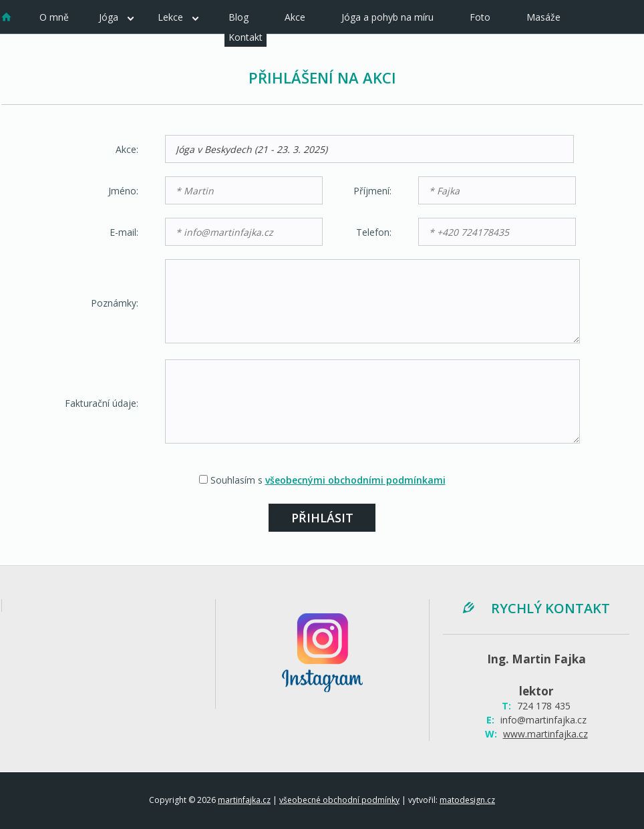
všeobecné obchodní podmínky (339, 800)
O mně (54, 17)
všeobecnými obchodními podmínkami (355, 480)
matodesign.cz (467, 800)
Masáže (543, 17)
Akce (295, 17)
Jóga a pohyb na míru (387, 17)
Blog (238, 17)
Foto (480, 17)
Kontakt (246, 37)
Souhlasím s (328, 480)
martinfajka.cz (244, 800)
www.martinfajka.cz (545, 734)
